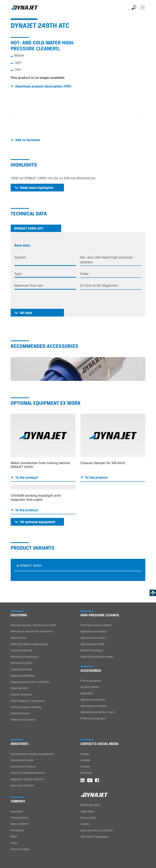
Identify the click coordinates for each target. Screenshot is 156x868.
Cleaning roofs (19, 688)
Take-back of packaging (94, 837)
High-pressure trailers (93, 638)
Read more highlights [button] (37, 188)
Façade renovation (22, 694)
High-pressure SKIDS (93, 644)
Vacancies (17, 811)
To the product (27, 477)
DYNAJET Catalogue (92, 650)
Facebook (86, 773)
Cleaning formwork (22, 669)
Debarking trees (20, 713)
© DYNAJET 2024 (90, 805)
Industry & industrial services (28, 773)
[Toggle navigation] (143, 10)
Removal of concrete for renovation (32, 631)
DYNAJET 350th (31, 565)
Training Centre (19, 818)
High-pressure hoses (93, 700)
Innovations (17, 830)
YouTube (85, 766)
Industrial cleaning (21, 650)
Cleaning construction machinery (30, 682)
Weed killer (87, 693)
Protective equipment (93, 718)
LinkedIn (85, 760)
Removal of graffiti (21, 663)
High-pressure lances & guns (98, 712)
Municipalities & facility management (32, 754)
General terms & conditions (97, 830)
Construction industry (23, 766)
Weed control (18, 638)
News (14, 836)
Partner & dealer (20, 849)
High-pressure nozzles (94, 706)
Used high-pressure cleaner (97, 657)
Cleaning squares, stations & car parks (34, 625)
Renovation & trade (22, 760)
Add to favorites (28, 140)
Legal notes (87, 811)
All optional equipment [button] (38, 522)
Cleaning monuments (23, 720)
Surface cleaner (90, 687)
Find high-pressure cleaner (96, 625)
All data (26, 313)
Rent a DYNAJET (20, 824)
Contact (85, 754)
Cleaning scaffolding (23, 676)
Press (14, 843)
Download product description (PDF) (43, 86)
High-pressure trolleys (94, 631)
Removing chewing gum (25, 657)
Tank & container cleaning (26, 707)
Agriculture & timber (22, 785)
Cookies (85, 824)
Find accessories (91, 681)
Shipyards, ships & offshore (27, 779)
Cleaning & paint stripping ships (29, 644)
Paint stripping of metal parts (28, 701)
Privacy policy (88, 818)
